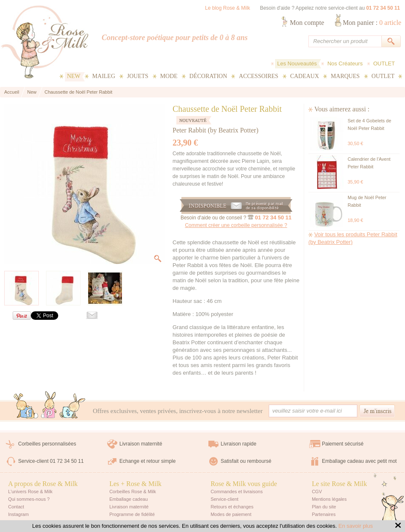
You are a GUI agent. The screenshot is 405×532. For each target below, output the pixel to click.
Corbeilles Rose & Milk (133, 491)
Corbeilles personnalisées (47, 444)
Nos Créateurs (345, 63)
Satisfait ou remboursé (246, 461)
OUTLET (384, 63)
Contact (16, 507)
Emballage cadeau (128, 499)
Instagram (18, 514)
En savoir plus (356, 526)
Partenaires (324, 514)
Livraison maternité (141, 444)
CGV (317, 491)
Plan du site (324, 507)
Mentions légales (329, 499)
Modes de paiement (231, 514)
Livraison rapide (239, 444)
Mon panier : (372, 23)
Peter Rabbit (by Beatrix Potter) (216, 130)
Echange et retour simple (147, 461)
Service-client (224, 499)
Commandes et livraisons (237, 491)
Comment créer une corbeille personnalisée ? (236, 225)
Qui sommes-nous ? (29, 499)
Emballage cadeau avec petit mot (359, 461)
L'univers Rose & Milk (30, 491)
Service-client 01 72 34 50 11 (51, 461)
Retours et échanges (232, 507)
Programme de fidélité (132, 514)
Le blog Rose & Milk (228, 8)
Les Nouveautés (297, 63)
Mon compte (307, 23)
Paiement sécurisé (343, 444)
